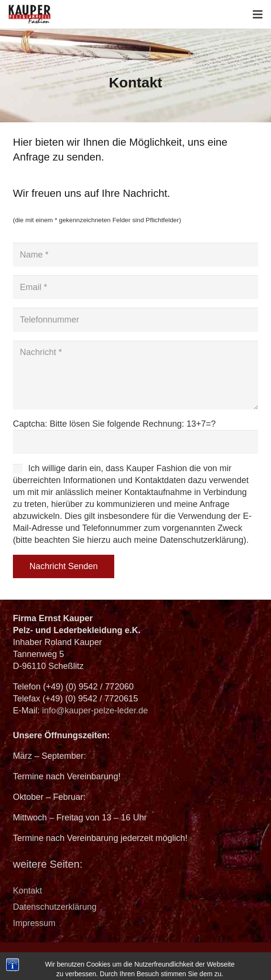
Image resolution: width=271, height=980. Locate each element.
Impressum (34, 923)
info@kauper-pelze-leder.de (95, 711)
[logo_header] (30, 14)
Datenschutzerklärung (55, 907)
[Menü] (258, 14)
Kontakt (27, 891)
